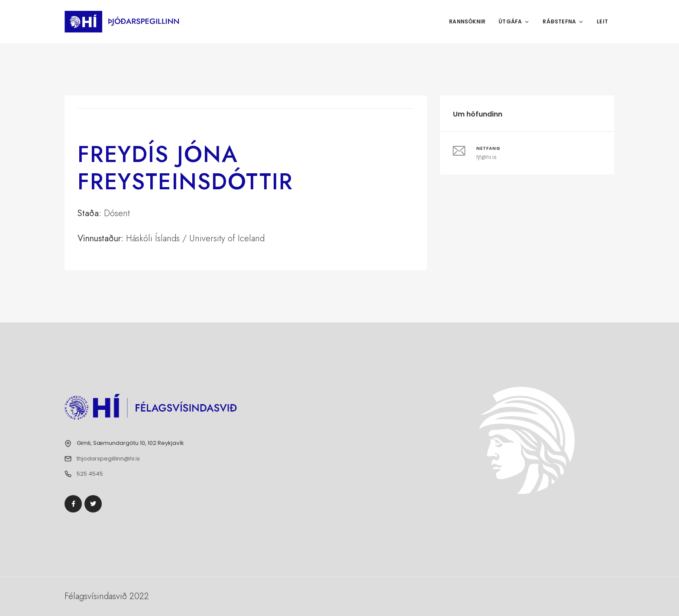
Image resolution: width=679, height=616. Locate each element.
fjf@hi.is (487, 157)
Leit (602, 21)
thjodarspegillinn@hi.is (108, 459)
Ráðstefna (563, 21)
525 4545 (90, 474)
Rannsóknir (467, 21)
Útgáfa (514, 21)
